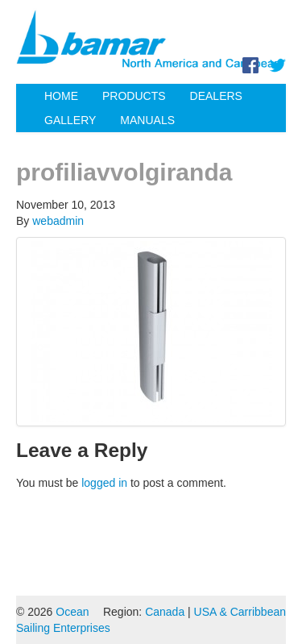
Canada (165, 612)
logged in (104, 483)
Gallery (70, 120)
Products (134, 96)
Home (61, 96)
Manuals (147, 120)
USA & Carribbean (240, 612)
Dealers (216, 96)
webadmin (58, 221)
